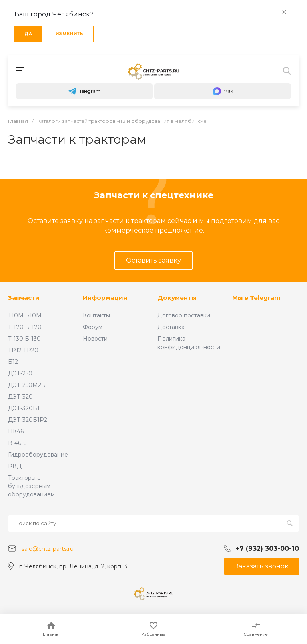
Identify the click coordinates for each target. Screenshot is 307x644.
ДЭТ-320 (20, 397)
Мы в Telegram (256, 298)
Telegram (84, 91)
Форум (93, 327)
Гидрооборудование (38, 455)
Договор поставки (184, 315)
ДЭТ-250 (20, 373)
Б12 (13, 362)
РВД (15, 466)
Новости (95, 339)
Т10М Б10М (25, 315)
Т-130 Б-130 (24, 339)
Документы (177, 298)
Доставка (171, 327)
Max (223, 91)
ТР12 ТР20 (23, 350)
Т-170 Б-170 (25, 327)
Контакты (96, 315)
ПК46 (16, 431)
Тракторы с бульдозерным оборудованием (31, 486)
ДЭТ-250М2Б (27, 385)
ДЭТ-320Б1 (24, 408)
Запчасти (24, 298)
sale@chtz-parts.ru (48, 549)
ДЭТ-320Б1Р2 (28, 420)
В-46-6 (17, 443)
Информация (105, 298)
